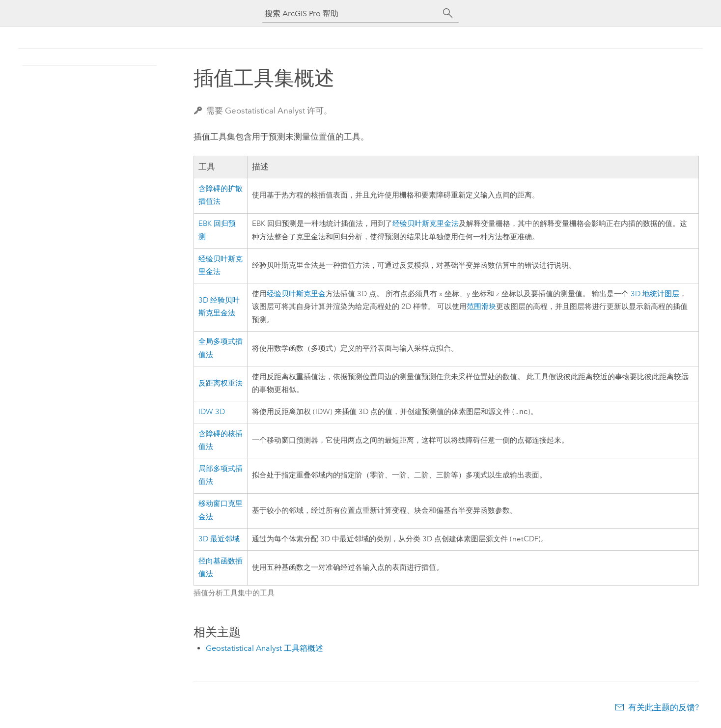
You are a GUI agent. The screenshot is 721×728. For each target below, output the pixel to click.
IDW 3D (212, 412)
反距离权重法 (221, 383)
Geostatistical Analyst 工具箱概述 (264, 649)
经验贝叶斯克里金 (296, 294)
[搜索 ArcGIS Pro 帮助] (351, 14)
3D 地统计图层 (655, 294)
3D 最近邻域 (219, 540)
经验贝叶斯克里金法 (426, 224)
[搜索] (448, 13)
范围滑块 (481, 307)
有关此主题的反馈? (664, 708)
